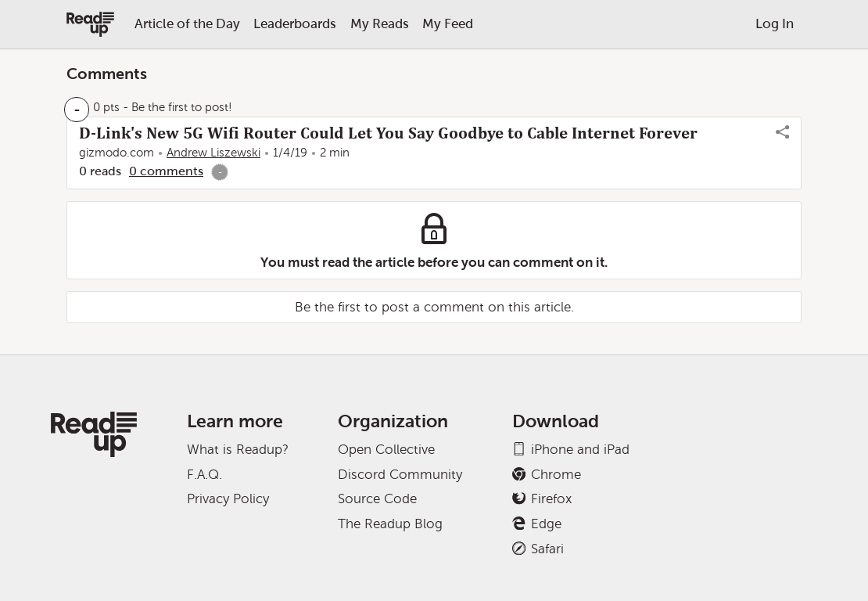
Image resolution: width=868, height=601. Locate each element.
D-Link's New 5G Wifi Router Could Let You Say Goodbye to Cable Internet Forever (388, 133)
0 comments (166, 171)
